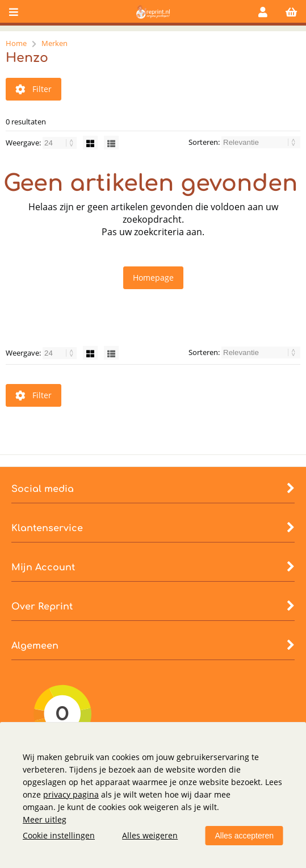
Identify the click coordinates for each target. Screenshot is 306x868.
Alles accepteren (244, 836)
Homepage (153, 277)
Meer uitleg (45, 819)
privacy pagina (71, 794)
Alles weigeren (150, 835)
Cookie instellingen (59, 835)
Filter (33, 89)
